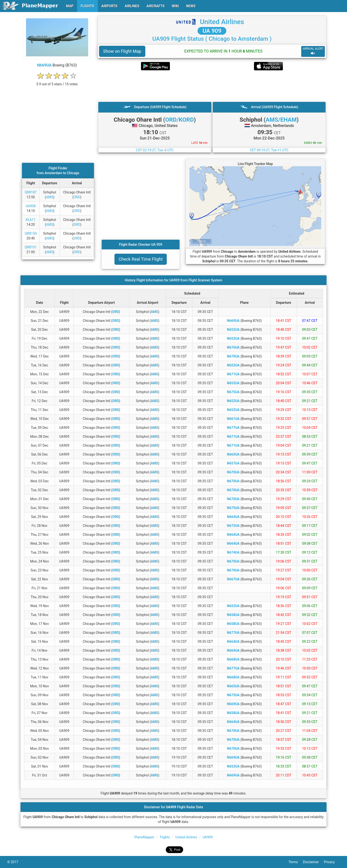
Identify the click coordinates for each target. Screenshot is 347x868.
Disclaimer (313, 862)
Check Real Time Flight (141, 259)
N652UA (233, 330)
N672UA (233, 526)
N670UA (233, 356)
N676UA (233, 347)
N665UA (233, 454)
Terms (296, 862)
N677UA (233, 428)
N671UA (233, 374)
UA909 (208, 837)
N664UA (233, 517)
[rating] (57, 82)
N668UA (233, 659)
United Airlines (222, 22)
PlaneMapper (144, 837)
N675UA (233, 392)
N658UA (233, 615)
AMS (50, 197)
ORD (77, 197)
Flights (165, 837)
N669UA (44, 65)
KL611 (31, 220)
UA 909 (212, 31)
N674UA (233, 552)
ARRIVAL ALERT (313, 51)
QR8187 (31, 192)
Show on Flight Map (122, 51)
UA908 (31, 206)
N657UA (233, 463)
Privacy (332, 862)
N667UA (233, 579)
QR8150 (31, 233)
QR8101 (31, 247)
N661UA (233, 419)
